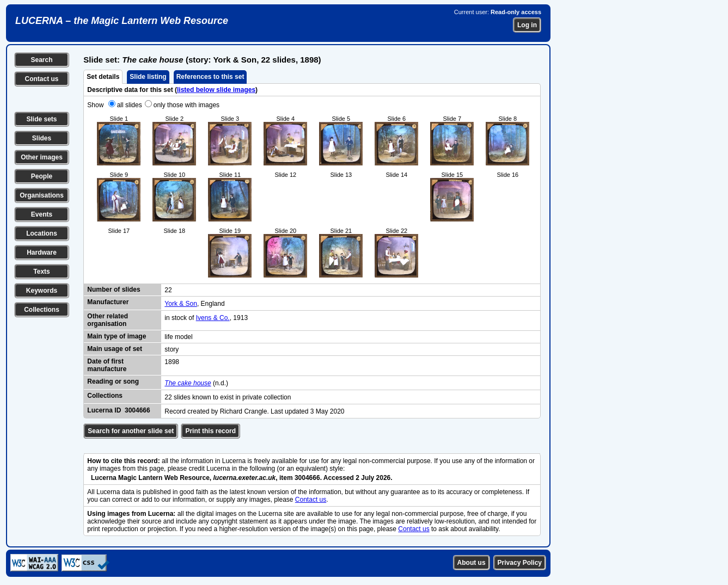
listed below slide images (216, 90)
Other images (42, 157)
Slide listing (148, 77)
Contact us (41, 79)
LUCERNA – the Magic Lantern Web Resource (122, 21)
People (42, 176)
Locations (42, 233)
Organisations (42, 195)
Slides (42, 138)
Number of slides (114, 290)
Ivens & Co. (213, 318)
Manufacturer (108, 302)
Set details (103, 77)
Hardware (42, 253)
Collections (42, 310)
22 (168, 290)
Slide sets (41, 119)
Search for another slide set (131, 431)
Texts (41, 272)
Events (42, 214)
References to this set (210, 77)
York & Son (181, 304)
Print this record (210, 431)
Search (41, 60)
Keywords (42, 291)
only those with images (186, 105)
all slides (130, 105)
